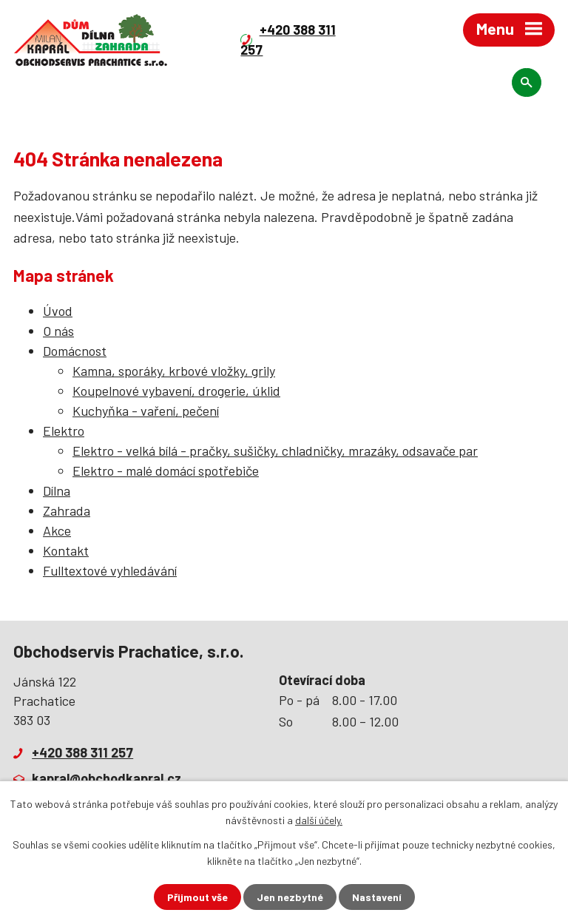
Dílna (57, 490)
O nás (58, 331)
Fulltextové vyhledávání (110, 570)
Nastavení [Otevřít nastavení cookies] (377, 897)
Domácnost (75, 351)
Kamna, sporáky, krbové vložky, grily (174, 371)
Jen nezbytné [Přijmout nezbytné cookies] (290, 897)
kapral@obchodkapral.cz (106, 778)
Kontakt (66, 550)
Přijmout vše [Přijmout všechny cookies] (197, 897)
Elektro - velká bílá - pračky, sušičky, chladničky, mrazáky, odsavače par (275, 451)
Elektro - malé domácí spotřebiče (166, 471)
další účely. (319, 820)
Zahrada (67, 510)
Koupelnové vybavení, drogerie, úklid (176, 391)
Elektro (64, 431)
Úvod (58, 311)
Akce (57, 530)
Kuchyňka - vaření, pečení (146, 411)
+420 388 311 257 (82, 752)
